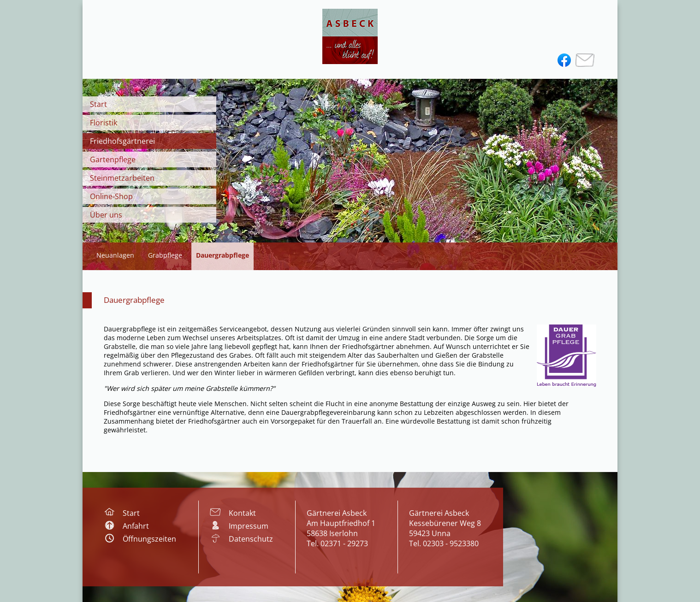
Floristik (104, 123)
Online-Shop (111, 196)
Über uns (106, 215)
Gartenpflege (113, 159)
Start (98, 104)
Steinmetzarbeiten (122, 178)
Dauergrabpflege (134, 300)
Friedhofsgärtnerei (122, 141)
